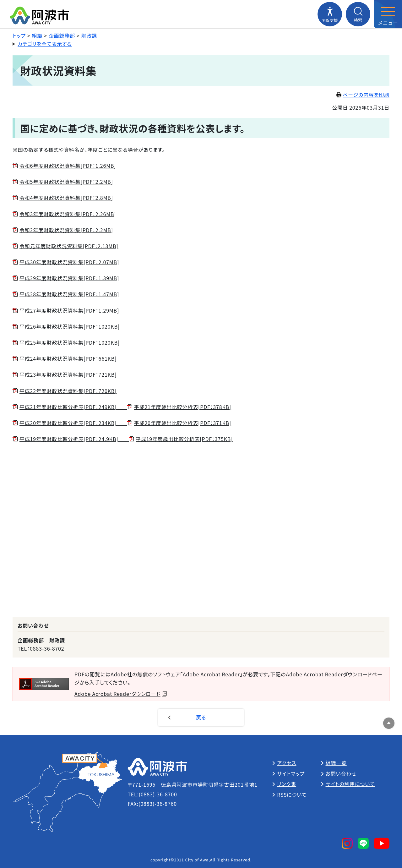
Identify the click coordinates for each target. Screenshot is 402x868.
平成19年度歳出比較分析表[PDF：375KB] (184, 439)
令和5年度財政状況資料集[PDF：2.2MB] (66, 182)
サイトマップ (291, 773)
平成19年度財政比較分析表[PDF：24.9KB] (74, 439)
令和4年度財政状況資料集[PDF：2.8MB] (66, 198)
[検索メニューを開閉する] (358, 14)
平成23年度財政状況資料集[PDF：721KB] (68, 374)
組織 (37, 35)
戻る (201, 717)
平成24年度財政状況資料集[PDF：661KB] (68, 358)
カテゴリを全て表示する (45, 44)
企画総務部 (62, 35)
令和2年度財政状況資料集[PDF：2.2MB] (66, 230)
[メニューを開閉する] (388, 14)
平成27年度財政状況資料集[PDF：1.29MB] (69, 310)
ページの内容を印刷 (363, 95)
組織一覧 (336, 763)
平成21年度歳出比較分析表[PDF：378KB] (183, 407)
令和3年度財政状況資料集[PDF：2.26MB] (68, 214)
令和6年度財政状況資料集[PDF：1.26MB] (68, 166)
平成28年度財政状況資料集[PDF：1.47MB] (69, 294)
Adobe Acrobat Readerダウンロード (121, 694)
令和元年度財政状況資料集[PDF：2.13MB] (69, 246)
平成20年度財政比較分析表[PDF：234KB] (73, 423)
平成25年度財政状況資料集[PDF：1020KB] (70, 342)
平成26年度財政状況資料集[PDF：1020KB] (70, 326)
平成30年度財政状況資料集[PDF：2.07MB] (69, 262)
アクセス (287, 763)
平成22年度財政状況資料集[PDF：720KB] (68, 391)
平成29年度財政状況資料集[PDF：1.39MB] (69, 278)
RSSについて (292, 794)
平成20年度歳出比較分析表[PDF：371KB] (183, 423)
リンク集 (287, 784)
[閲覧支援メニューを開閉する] (330, 14)
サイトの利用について (350, 784)
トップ (19, 35)
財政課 (89, 35)
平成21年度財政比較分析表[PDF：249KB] (73, 407)
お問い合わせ (341, 773)
